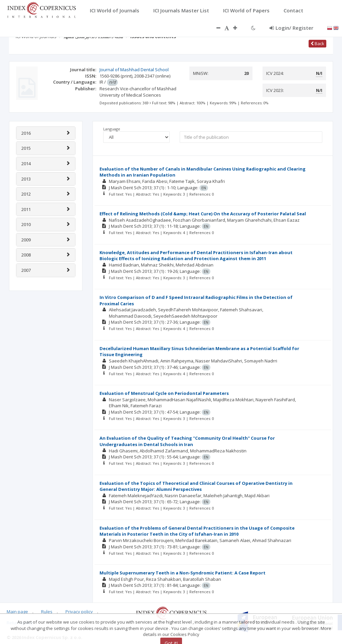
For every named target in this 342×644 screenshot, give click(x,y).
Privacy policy (79, 612)
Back (317, 43)
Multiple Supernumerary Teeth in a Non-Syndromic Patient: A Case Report (183, 573)
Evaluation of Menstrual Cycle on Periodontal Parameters (164, 393)
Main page (17, 612)
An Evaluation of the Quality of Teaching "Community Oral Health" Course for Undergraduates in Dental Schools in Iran (187, 441)
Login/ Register (291, 28)
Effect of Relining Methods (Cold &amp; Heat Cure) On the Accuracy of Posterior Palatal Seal (203, 214)
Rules (47, 612)
